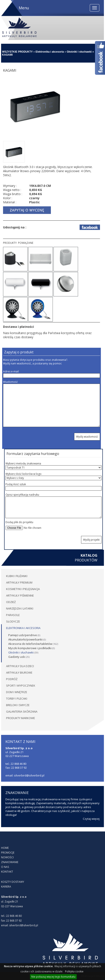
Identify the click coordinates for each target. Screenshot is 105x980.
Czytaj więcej (91, 819)
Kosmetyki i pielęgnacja (23, 589)
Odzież (11, 602)
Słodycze (13, 621)
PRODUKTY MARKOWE (21, 718)
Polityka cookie (74, 971)
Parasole (13, 615)
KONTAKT (7, 872)
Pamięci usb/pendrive (23, 635)
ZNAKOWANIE (10, 862)
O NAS (5, 867)
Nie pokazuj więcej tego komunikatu (53, 977)
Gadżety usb (17, 657)
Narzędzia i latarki (20, 608)
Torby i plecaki (17, 699)
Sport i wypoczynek (21, 686)
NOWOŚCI (7, 857)
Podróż (12, 679)
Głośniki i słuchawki (79, 52)
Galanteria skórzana (22, 712)
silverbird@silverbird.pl (24, 925)
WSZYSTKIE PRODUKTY (17, 52)
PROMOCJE (8, 853)
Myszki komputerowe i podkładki (30, 648)
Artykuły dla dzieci (20, 666)
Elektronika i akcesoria (50, 52)
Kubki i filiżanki (17, 576)
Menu (24, 8)
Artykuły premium (19, 582)
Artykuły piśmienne (20, 595)
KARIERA (6, 887)
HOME (5, 848)
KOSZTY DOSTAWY (13, 882)
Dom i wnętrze (17, 692)
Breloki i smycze (18, 705)
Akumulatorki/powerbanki (25, 639)
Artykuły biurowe (19, 673)
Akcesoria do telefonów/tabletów (30, 644)
